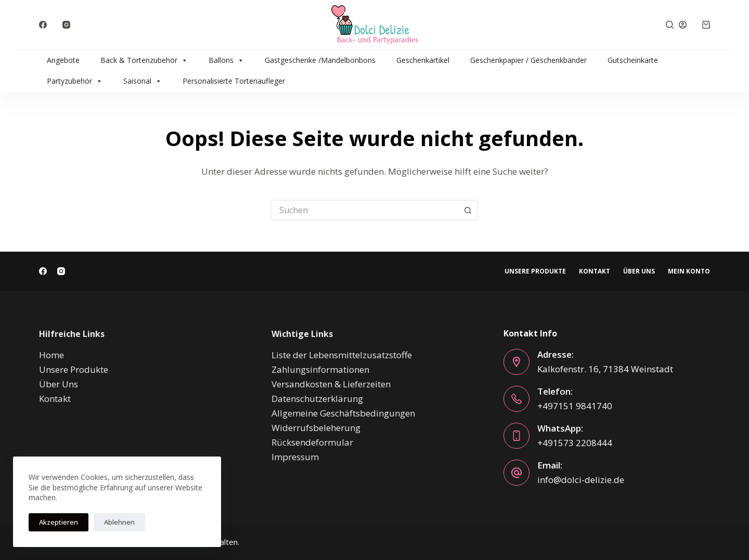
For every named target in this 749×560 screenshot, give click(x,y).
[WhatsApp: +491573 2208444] (516, 436)
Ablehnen (119, 522)
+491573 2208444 (575, 443)
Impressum (295, 457)
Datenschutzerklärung (317, 399)
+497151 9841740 (575, 406)
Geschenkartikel (423, 60)
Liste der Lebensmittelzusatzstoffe (342, 355)
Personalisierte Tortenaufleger (234, 81)
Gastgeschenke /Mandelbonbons (320, 60)
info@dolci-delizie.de (581, 480)
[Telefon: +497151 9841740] (516, 399)
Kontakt (595, 271)
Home (51, 355)
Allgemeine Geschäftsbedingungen (343, 413)
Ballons (226, 60)
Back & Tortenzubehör (144, 60)
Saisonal (143, 81)
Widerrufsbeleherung (316, 428)
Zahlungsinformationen (320, 369)
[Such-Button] (468, 210)
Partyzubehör (75, 81)
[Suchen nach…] (364, 210)
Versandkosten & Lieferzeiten (331, 384)
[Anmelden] (683, 25)
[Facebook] (43, 25)
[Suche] (670, 25)
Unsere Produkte (535, 271)
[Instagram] (66, 25)
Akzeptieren (59, 522)
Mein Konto (689, 271)
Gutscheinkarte (633, 60)
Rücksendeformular (312, 442)
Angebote (63, 60)
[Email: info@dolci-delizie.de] (516, 473)
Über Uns (639, 271)
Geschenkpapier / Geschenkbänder (528, 60)
